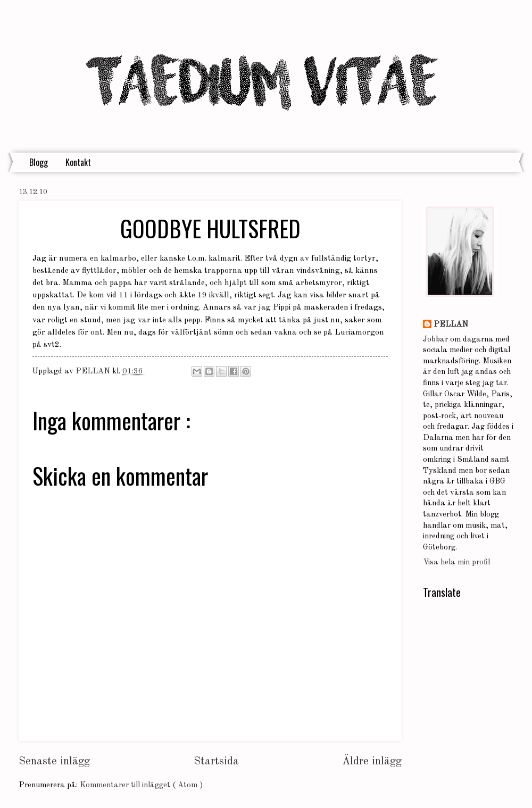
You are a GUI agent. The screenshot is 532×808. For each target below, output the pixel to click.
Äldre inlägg (372, 761)
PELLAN (451, 325)
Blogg (39, 162)
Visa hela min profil (456, 563)
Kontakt (78, 162)
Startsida (216, 761)
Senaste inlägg (54, 761)
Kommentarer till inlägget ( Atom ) (141, 785)
